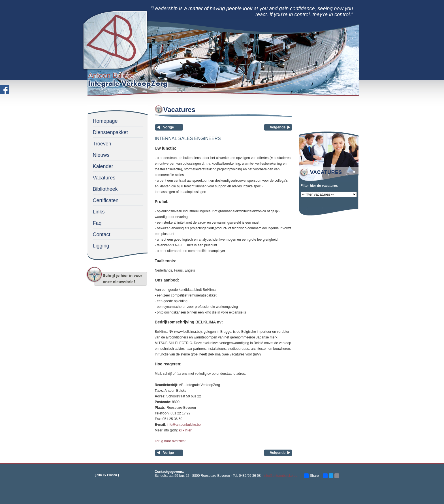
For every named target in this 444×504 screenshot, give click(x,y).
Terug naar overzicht (170, 441)
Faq (97, 223)
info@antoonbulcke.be (184, 425)
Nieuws (101, 155)
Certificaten (106, 200)
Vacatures (104, 178)
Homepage (105, 121)
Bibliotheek (105, 189)
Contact (102, 234)
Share (311, 476)
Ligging (101, 246)
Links (99, 212)
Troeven (102, 144)
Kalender (103, 166)
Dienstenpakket (110, 132)
